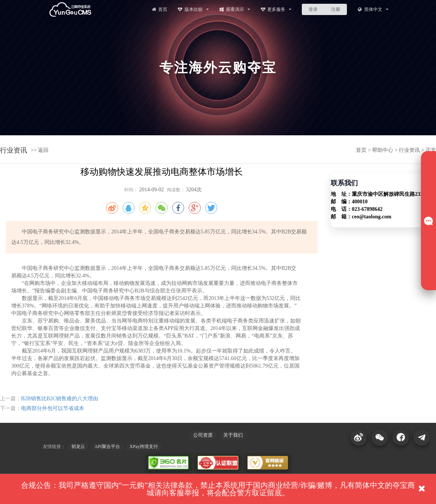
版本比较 (193, 9)
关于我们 (233, 435)
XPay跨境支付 (144, 446)
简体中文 (373, 9)
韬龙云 (78, 446)
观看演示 (234, 9)
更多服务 (276, 9)
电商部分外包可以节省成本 (53, 408)
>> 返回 (40, 150)
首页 (159, 9)
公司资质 (203, 435)
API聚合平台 (107, 446)
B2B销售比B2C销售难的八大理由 (60, 399)
